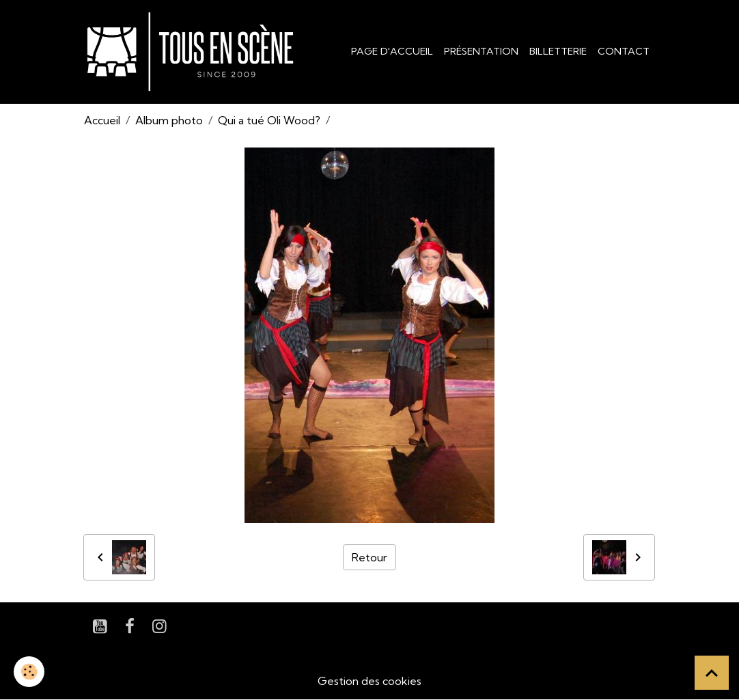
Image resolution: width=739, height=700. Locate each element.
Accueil (102, 120)
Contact (624, 51)
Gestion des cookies (369, 681)
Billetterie (558, 51)
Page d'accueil (392, 51)
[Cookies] (29, 672)
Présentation (481, 51)
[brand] (193, 52)
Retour (369, 557)
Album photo (169, 120)
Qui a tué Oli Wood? (269, 120)
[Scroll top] (712, 673)
